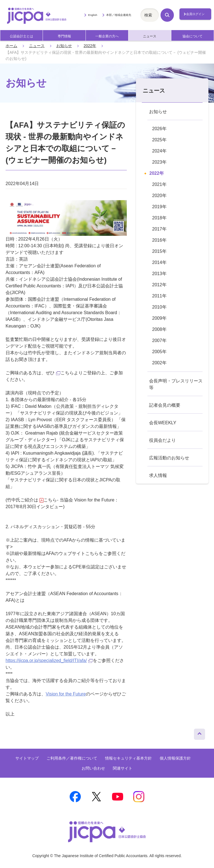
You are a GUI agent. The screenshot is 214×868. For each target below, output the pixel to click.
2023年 (159, 162)
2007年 (159, 340)
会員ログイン (195, 14)
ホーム (11, 46)
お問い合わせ (93, 768)
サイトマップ (27, 758)
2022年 (90, 46)
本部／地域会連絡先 (119, 15)
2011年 (159, 296)
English (93, 15)
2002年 (159, 363)
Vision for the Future (66, 694)
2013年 (159, 274)
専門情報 (64, 36)
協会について (193, 36)
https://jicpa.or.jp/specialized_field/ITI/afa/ (49, 660)
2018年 (159, 218)
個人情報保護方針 (175, 758)
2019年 (159, 207)
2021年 (159, 184)
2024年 (159, 151)
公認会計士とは (21, 36)
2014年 (159, 262)
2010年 (159, 307)
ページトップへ (200, 733)
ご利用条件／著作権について (72, 758)
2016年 (159, 240)
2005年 (159, 352)
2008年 (159, 329)
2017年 (159, 229)
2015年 (159, 251)
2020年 (159, 196)
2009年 (159, 318)
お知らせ (64, 46)
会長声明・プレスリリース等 (176, 384)
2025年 (159, 140)
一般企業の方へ (107, 36)
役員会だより (162, 440)
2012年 (159, 285)
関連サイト (123, 768)
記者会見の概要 (165, 405)
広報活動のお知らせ (169, 458)
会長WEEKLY (163, 423)
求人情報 (158, 475)
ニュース (150, 36)
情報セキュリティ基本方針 (128, 758)
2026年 (159, 129)
